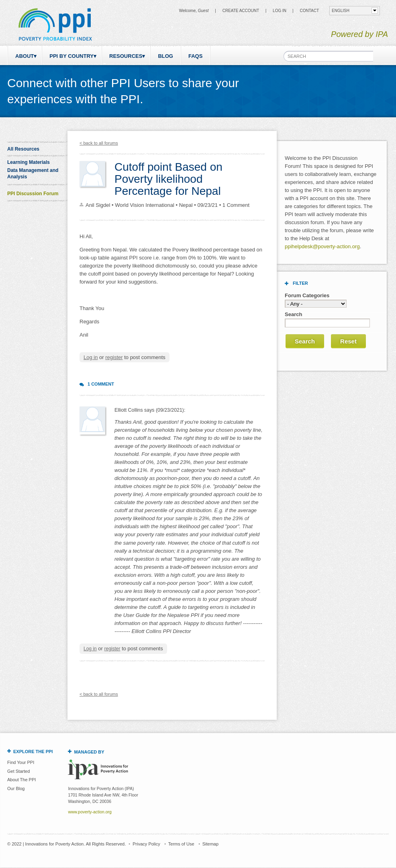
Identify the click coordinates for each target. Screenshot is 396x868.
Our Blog (16, 788)
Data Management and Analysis (33, 174)
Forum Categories (307, 295)
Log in (280, 11)
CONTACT (309, 11)
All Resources (23, 149)
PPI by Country (71, 56)
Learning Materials (29, 162)
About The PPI (21, 780)
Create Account (241, 11)
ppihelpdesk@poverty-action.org (322, 246)
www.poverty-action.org (90, 812)
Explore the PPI (33, 752)
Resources (126, 56)
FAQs (195, 56)
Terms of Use (181, 844)
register (114, 357)
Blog (165, 56)
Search (293, 314)
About (24, 56)
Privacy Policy (146, 844)
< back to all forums (99, 143)
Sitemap (210, 844)
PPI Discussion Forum (33, 194)
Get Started (18, 771)
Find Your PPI (21, 762)
